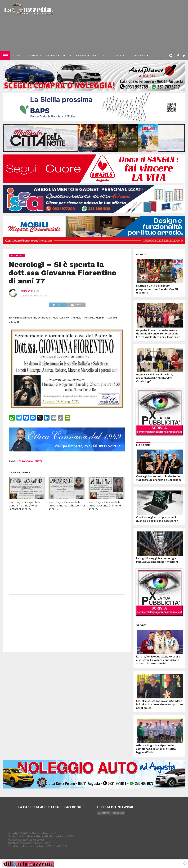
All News (51, 56)
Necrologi (99, 56)
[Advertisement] (121, 27)
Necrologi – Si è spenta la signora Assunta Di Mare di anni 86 (105, 506)
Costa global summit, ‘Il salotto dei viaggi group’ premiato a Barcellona (159, 478)
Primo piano (33, 56)
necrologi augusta (30, 461)
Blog (66, 56)
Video (120, 56)
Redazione (29, 291)
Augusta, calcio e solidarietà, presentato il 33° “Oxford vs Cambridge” (154, 378)
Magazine (81, 56)
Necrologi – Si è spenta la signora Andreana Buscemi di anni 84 (67, 506)
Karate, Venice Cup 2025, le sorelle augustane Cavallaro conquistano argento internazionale (158, 660)
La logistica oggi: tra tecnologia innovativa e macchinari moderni (157, 560)
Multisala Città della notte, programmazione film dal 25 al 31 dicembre (157, 289)
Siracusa (118, 813)
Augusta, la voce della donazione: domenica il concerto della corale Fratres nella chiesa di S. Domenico (158, 333)
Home (16, 56)
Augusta (104, 813)
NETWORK (140, 56)
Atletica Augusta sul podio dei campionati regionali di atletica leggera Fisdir (156, 749)
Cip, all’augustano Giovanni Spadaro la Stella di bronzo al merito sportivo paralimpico (159, 704)
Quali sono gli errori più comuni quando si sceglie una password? (157, 519)
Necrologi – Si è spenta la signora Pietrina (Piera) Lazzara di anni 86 (24, 506)
